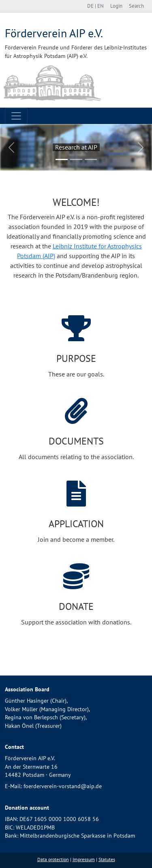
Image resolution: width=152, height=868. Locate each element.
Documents (76, 441)
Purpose (76, 358)
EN (101, 6)
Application (76, 524)
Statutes (107, 859)
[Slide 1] (62, 159)
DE (91, 6)
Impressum (84, 859)
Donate (76, 606)
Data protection (53, 859)
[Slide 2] (76, 159)
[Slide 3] (91, 159)
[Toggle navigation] (16, 116)
